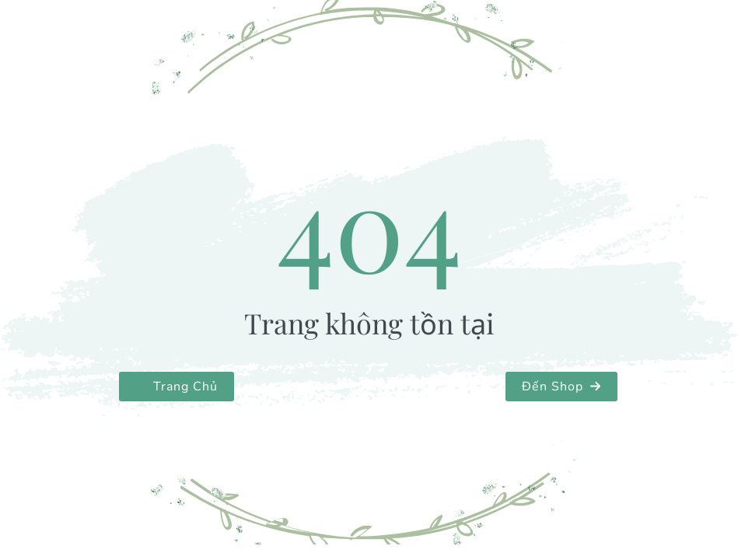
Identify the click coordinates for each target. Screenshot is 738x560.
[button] (177, 387)
